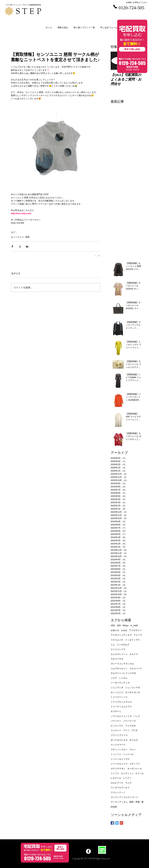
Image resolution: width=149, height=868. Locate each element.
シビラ (114, 678)
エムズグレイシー (119, 654)
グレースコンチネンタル (122, 664)
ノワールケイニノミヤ (121, 716)
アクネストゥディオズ (121, 635)
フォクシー (116, 730)
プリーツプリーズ (119, 735)
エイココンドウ (118, 649)
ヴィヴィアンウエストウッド (124, 797)
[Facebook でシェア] (12, 246)
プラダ (134, 730)
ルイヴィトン (127, 773)
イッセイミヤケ (133, 640)
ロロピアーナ (117, 783)
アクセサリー (135, 630)
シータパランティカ (120, 683)
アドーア (138, 635)
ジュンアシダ (117, 687)
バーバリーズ (129, 721)
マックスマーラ (118, 745)
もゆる (124, 630)
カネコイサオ (117, 659)
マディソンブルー (119, 750)
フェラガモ (130, 726)
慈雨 (27, 237)
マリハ (133, 750)
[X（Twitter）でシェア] (20, 246)
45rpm (126, 625)
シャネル (123, 678)
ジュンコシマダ (133, 687)
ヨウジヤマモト (118, 769)
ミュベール (128, 754)
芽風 (138, 802)
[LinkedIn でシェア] (27, 246)
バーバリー (116, 721)
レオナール (116, 778)
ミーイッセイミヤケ (120, 759)
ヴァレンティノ (118, 792)
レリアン (127, 778)
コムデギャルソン (119, 668)
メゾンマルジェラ (119, 764)
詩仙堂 (114, 807)
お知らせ (115, 630)
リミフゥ (115, 773)
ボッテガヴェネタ (119, 740)
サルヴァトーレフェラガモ (123, 673)
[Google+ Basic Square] (121, 823)
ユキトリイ (135, 764)
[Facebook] (88, 851)
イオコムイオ (117, 640)
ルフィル (140, 773)
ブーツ (126, 730)
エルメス (134, 654)
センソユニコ (17, 237)
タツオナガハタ (133, 692)
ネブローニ (116, 711)
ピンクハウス (117, 726)
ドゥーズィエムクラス (121, 707)
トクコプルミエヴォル (121, 702)
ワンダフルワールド (120, 788)
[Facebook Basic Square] (112, 823)
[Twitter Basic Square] (117, 823)
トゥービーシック (119, 697)
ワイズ (128, 783)
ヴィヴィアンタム (119, 802)
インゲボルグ (123, 645)
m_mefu (134, 625)
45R (119, 625)
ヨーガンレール (135, 769)
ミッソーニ (116, 754)
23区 (113, 625)
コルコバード (136, 668)
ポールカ (134, 740)
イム (113, 645)
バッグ (137, 716)
